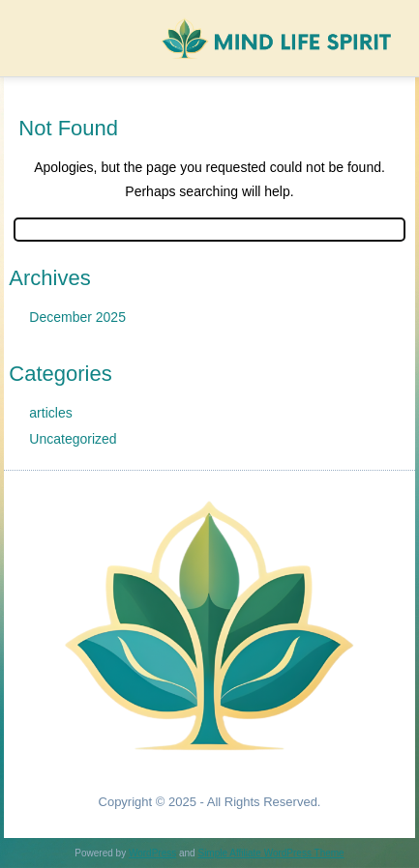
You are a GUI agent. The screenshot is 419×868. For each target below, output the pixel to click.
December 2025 (77, 317)
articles (50, 413)
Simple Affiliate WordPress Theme (270, 853)
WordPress (152, 853)
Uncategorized (73, 439)
